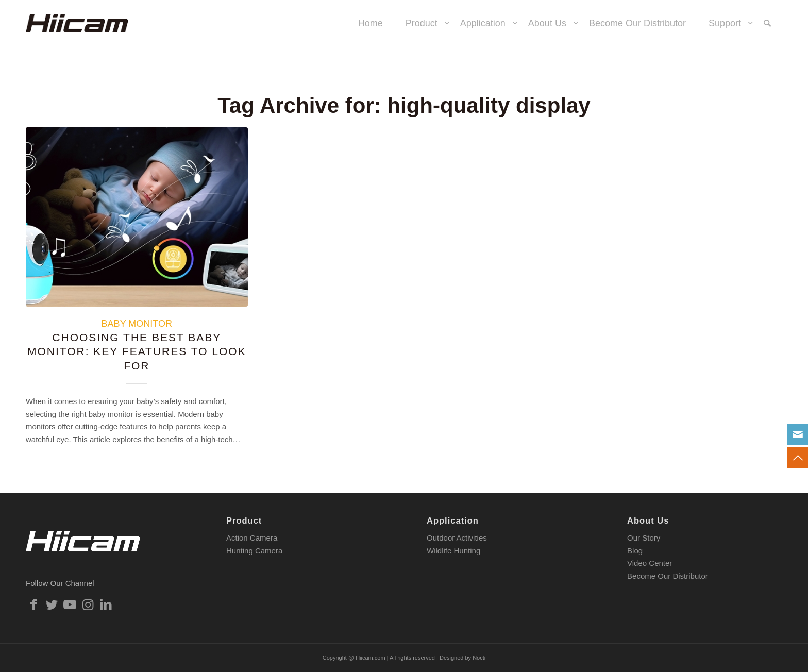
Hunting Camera (254, 551)
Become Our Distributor (668, 576)
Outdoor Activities (457, 538)
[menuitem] (371, 23)
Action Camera (252, 538)
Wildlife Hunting (453, 551)
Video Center (650, 563)
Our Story (644, 538)
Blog (635, 551)
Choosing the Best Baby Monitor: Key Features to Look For (137, 351)
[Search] (767, 23)
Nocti (479, 658)
